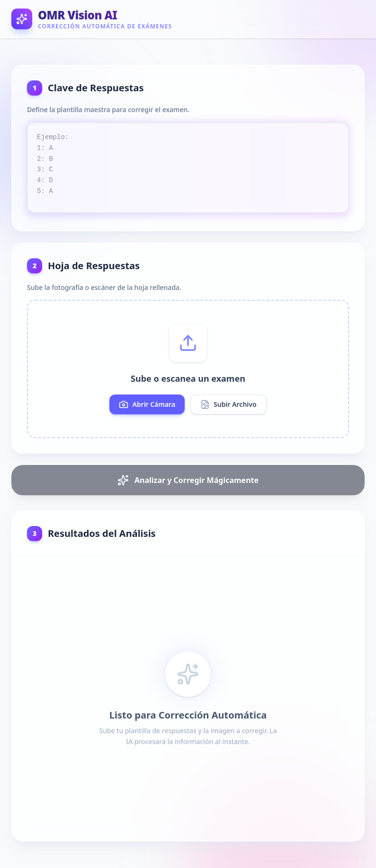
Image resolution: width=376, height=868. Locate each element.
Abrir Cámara (147, 404)
